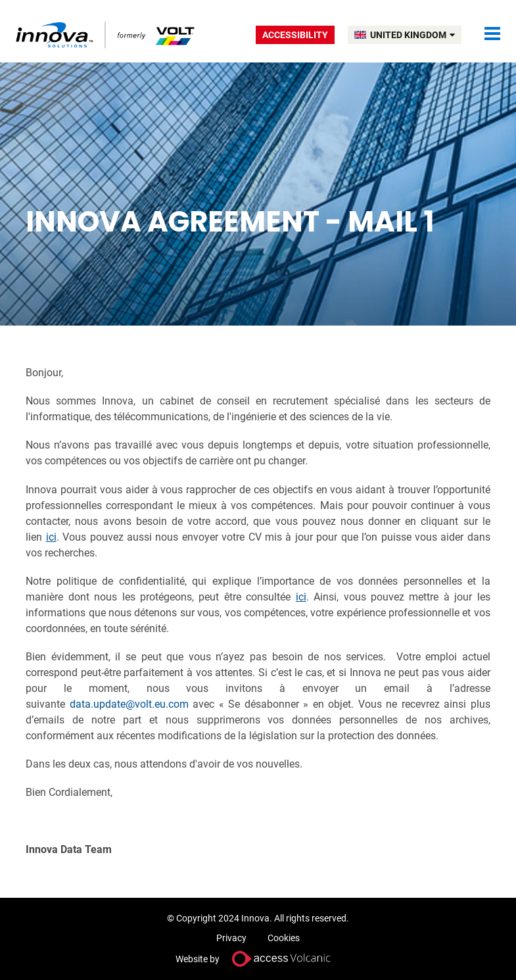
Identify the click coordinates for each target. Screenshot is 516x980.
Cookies (284, 938)
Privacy (231, 938)
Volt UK (106, 35)
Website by (258, 959)
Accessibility (295, 35)
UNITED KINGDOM (412, 35)
